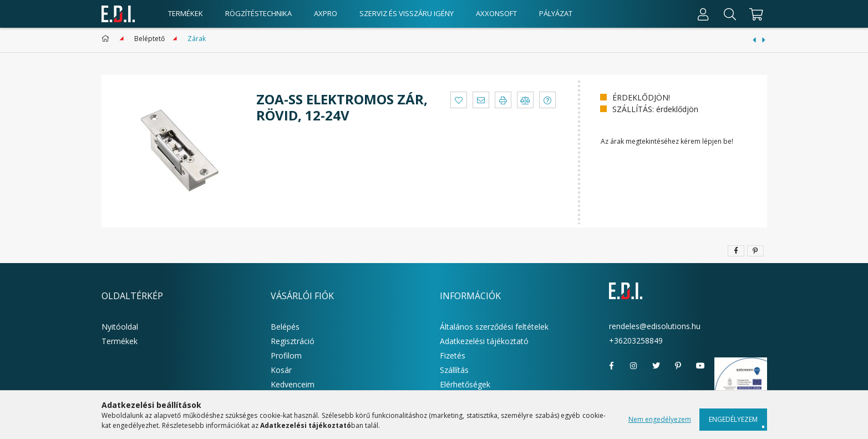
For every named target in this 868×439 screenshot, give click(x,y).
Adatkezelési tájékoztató (484, 341)
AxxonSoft (496, 13)
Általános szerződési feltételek (494, 327)
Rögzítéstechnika (258, 13)
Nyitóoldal (120, 327)
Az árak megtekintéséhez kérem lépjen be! (667, 141)
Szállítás (454, 370)
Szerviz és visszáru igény (407, 13)
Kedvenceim (293, 384)
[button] (459, 100)
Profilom (286, 355)
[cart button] (755, 14)
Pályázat (556, 13)
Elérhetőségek (465, 384)
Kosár (281, 370)
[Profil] (703, 14)
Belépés (285, 327)
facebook (612, 366)
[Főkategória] (107, 39)
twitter (656, 366)
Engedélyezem (733, 419)
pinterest (678, 366)
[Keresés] (730, 14)
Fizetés (453, 355)
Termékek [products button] (186, 13)
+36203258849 (636, 340)
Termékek (120, 341)
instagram (634, 366)
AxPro (326, 13)
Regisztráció (293, 341)
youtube (701, 366)
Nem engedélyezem (660, 419)
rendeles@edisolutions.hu (655, 326)
